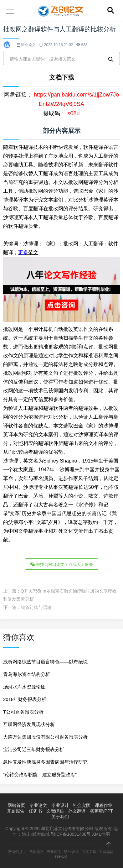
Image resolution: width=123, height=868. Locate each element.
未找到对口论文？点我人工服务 (62, 564)
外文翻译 (77, 811)
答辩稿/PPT (102, 811)
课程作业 (104, 805)
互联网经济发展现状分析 (29, 724)
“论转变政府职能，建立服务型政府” (40, 774)
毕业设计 (60, 805)
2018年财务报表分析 (25, 699)
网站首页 (16, 805)
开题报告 (16, 811)
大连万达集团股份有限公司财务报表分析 (45, 737)
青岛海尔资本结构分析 (27, 674)
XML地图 (101, 834)
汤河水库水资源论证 (24, 687)
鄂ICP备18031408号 (71, 834)
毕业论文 (28, 45)
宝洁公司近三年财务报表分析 (34, 749)
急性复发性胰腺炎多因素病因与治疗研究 (45, 762)
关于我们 (60, 817)
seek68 (61, 856)
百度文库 (89, 852)
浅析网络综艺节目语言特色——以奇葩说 (45, 662)
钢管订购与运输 (36, 607)
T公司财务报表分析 (23, 712)
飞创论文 (36, 852)
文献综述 (55, 811)
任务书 (35, 811)
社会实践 (82, 805)
